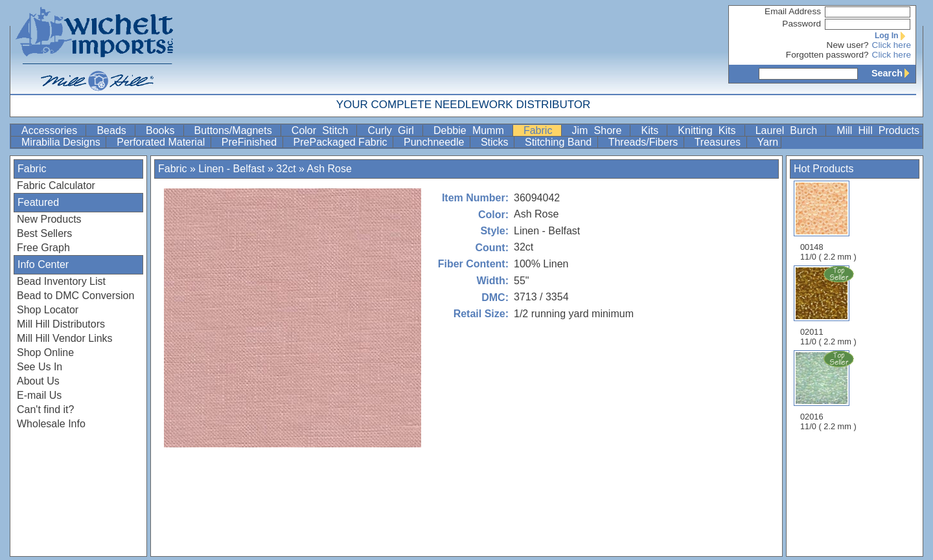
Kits (652, 130)
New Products (49, 219)
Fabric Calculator (56, 185)
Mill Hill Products (878, 130)
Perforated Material (162, 142)
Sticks (496, 142)
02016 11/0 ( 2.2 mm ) (829, 390)
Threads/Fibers (645, 142)
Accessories (52, 130)
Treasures (719, 142)
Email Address (793, 11)
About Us (38, 381)
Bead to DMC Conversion (75, 296)
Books (163, 130)
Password (801, 24)
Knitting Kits (709, 130)
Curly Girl (394, 130)
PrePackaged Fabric (342, 142)
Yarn (768, 142)
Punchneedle (435, 142)
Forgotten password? (827, 55)
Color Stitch (323, 130)
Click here (892, 45)
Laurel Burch (789, 130)
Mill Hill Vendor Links (65, 338)
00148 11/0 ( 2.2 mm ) (828, 221)
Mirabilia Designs (62, 142)
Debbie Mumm (472, 130)
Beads (114, 130)
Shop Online (45, 353)
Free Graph (43, 248)
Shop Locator (48, 310)
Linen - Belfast (233, 169)
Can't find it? (45, 409)
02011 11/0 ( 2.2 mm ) (829, 306)
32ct (286, 169)
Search (893, 73)
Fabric (541, 130)
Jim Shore (600, 130)
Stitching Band (560, 142)
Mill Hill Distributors (61, 324)
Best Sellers (44, 233)
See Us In (40, 367)
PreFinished (251, 142)
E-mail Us (39, 395)
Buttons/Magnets (236, 130)
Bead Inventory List (61, 281)
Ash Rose (329, 169)
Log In (893, 36)
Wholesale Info (51, 424)
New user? (848, 45)
